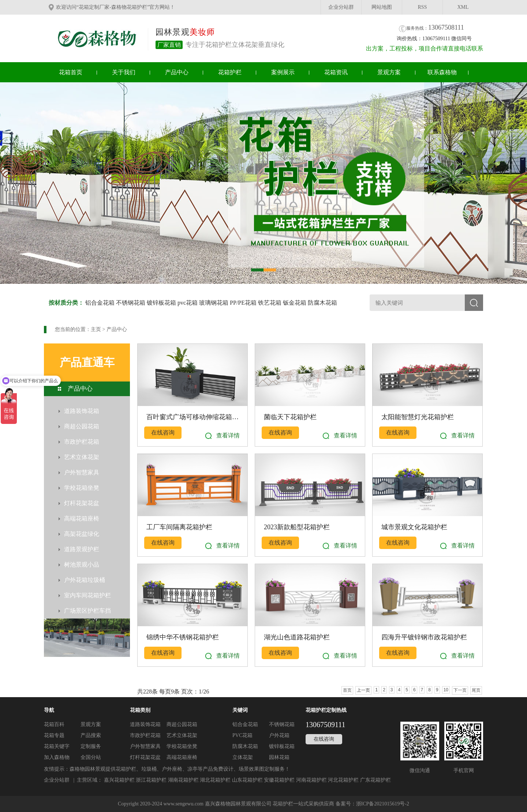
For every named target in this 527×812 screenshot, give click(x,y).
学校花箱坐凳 (182, 746)
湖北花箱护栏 (215, 780)
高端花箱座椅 (182, 757)
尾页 (476, 690)
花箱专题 (54, 735)
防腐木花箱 (322, 303)
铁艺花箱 (270, 303)
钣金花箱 (295, 303)
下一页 (460, 690)
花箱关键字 (57, 746)
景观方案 (389, 72)
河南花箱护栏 (311, 780)
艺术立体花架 (182, 735)
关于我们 (124, 72)
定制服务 (91, 746)
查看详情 (228, 435)
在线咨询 (163, 433)
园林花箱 (279, 757)
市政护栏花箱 (145, 735)
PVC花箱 (242, 735)
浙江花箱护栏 (151, 780)
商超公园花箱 (182, 724)
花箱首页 (71, 72)
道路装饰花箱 (145, 724)
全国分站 (91, 757)
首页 (347, 690)
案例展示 (283, 72)
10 (446, 690)
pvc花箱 (188, 303)
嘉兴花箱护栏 (119, 780)
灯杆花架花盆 (145, 757)
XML (463, 7)
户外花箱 (279, 735)
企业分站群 (341, 7)
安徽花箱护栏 (279, 780)
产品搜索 (91, 735)
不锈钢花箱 (131, 303)
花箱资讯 (336, 72)
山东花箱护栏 (247, 780)
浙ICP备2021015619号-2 (383, 804)
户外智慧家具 (145, 746)
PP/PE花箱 (243, 303)
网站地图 (382, 7)
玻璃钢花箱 (214, 303)
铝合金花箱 (100, 303)
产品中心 (177, 72)
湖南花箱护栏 (183, 780)
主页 (96, 329)
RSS (423, 7)
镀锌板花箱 (161, 303)
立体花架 (243, 757)
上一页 (363, 690)
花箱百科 (54, 724)
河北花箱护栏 (343, 780)
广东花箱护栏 (375, 780)
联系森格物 (442, 72)
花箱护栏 (230, 72)
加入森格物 (57, 757)
